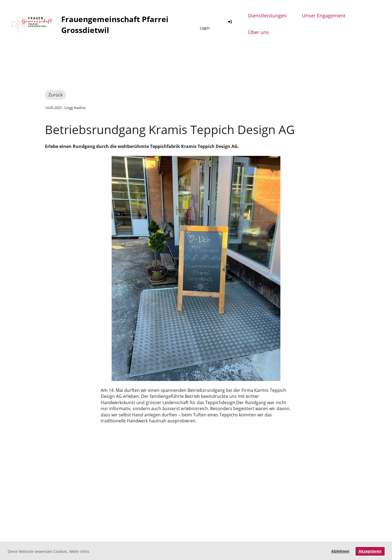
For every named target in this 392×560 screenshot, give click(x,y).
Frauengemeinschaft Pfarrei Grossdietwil (115, 24)
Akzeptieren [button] (370, 551)
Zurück (56, 95)
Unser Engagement (324, 16)
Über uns (258, 32)
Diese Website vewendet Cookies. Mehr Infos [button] (48, 551)
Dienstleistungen (267, 16)
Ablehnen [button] (340, 551)
